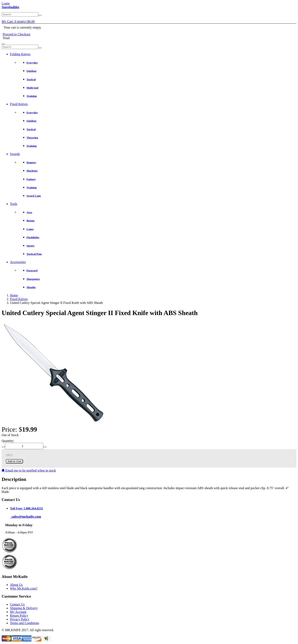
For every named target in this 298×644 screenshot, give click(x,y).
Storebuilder (11, 7)
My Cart (18, 21)
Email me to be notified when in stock (29, 470)
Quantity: (8, 441)
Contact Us (17, 604)
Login (6, 3)
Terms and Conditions (25, 623)
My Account (18, 612)
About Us (16, 585)
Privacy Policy (20, 619)
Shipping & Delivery (24, 608)
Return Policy (19, 616)
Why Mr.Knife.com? (24, 588)
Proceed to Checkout (16, 34)
